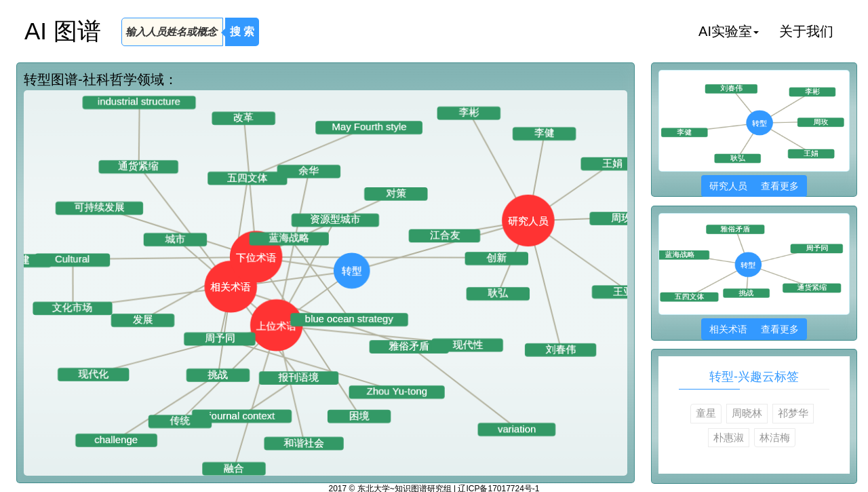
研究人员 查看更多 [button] (754, 186)
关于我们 (806, 31)
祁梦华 (793, 413)
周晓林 (747, 413)
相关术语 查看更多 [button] (754, 329)
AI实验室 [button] (729, 31)
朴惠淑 (729, 437)
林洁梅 (775, 437)
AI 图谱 (63, 31)
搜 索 (242, 32)
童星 (706, 413)
